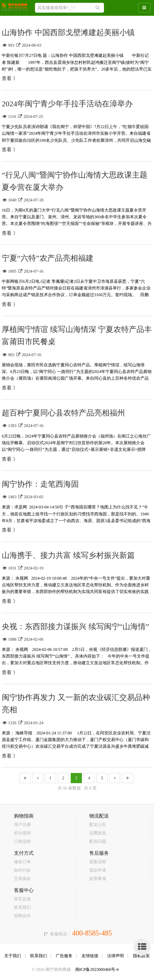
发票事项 (98, 879)
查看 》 (10, 78)
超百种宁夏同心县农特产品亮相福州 (63, 413)
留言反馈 (22, 899)
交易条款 (22, 879)
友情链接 (90, 956)
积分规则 (22, 833)
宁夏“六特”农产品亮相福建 (48, 258)
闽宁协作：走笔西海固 (40, 484)
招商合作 (22, 916)
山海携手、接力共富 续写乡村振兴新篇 (68, 555)
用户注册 (22, 825)
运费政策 (98, 833)
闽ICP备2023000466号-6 (97, 969)
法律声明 (115, 956)
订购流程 (22, 841)
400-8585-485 (92, 933)
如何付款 (22, 870)
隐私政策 (141, 956)
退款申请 (98, 870)
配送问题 (98, 841)
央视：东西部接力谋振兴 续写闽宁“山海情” (75, 626)
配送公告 (98, 825)
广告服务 (64, 956)
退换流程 (98, 862)
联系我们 (22, 907)
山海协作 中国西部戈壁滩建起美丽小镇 (68, 32)
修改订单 (22, 862)
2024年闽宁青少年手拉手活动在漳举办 (67, 104)
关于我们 (13, 956)
